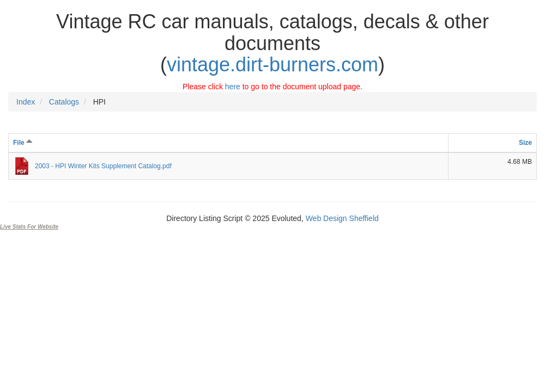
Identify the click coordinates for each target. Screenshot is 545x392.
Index (26, 102)
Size (525, 143)
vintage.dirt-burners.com (272, 65)
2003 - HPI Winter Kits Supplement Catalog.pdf (103, 166)
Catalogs (64, 102)
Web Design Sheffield (342, 218)
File (23, 143)
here (233, 87)
